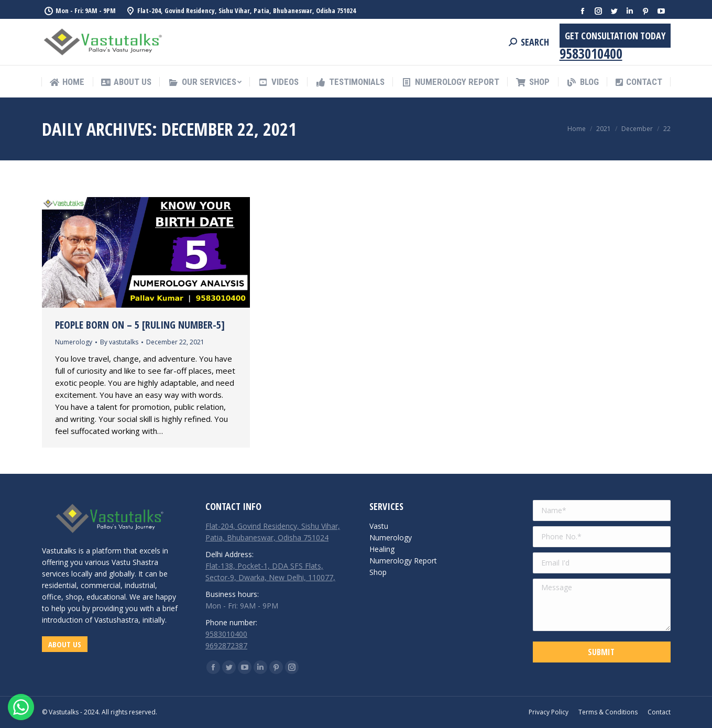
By (119, 342)
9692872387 (226, 645)
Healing (382, 549)
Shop (378, 572)
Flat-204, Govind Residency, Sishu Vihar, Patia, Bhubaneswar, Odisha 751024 (247, 10)
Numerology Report (403, 561)
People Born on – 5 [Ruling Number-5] (140, 325)
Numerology (74, 342)
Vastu (379, 526)
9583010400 (591, 53)
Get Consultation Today (615, 36)
